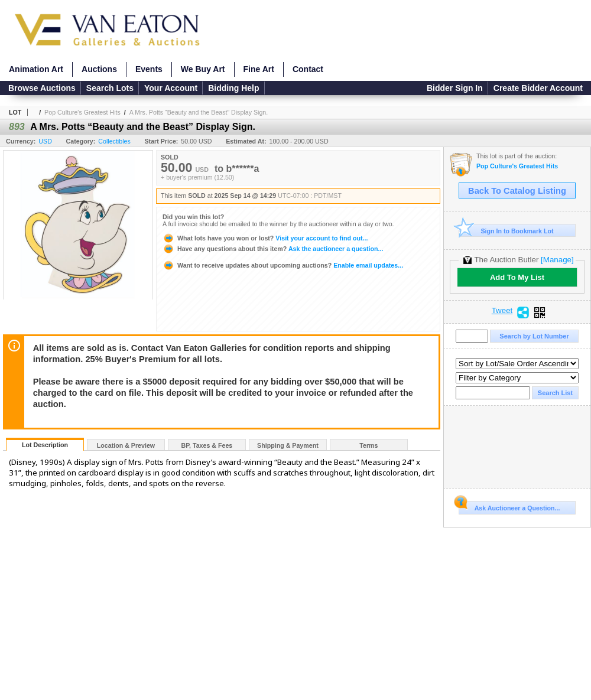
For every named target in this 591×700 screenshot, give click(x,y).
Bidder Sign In (455, 88)
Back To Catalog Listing (517, 191)
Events (149, 69)
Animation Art (36, 69)
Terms (368, 445)
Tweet (502, 311)
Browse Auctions (42, 88)
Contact (308, 69)
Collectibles (114, 141)
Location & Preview (126, 445)
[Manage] (557, 260)
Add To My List (517, 277)
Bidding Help (233, 88)
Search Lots (110, 88)
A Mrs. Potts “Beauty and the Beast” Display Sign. (199, 112)
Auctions (99, 69)
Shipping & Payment (288, 445)
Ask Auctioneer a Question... (509, 506)
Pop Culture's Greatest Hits (82, 112)
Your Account (171, 88)
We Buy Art (203, 69)
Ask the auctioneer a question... (273, 249)
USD (45, 141)
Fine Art (259, 69)
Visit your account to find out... (265, 238)
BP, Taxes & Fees (207, 445)
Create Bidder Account (538, 88)
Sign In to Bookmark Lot (506, 231)
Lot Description (45, 445)
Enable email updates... (283, 265)
